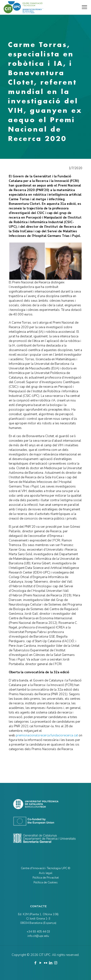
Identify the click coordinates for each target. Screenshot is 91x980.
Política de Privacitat (46, 878)
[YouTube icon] (40, 963)
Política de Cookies (46, 882)
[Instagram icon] (56, 963)
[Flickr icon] (45, 963)
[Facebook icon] (35, 963)
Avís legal (46, 873)
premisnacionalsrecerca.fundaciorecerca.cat (47, 735)
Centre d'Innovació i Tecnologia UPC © (45, 868)
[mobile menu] (84, 7)
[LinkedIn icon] (51, 963)
